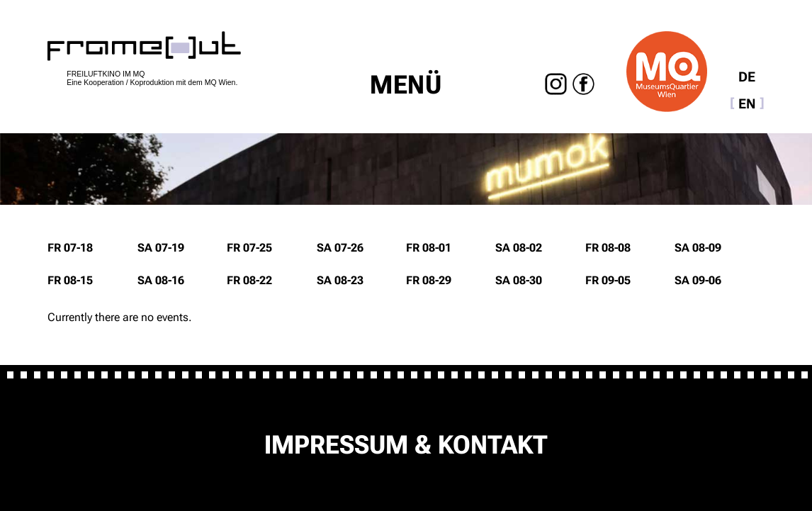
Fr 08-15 (70, 280)
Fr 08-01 (429, 248)
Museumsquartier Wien (667, 72)
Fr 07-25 (249, 248)
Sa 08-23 (340, 280)
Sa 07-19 (161, 248)
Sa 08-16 (161, 280)
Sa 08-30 (519, 280)
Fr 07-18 (70, 248)
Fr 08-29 (429, 280)
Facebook (583, 84)
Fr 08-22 (249, 280)
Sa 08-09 (698, 248)
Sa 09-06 (698, 280)
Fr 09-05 (608, 280)
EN (747, 104)
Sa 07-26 (340, 248)
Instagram (557, 84)
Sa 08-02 (519, 248)
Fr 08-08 (608, 248)
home (144, 46)
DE (747, 77)
